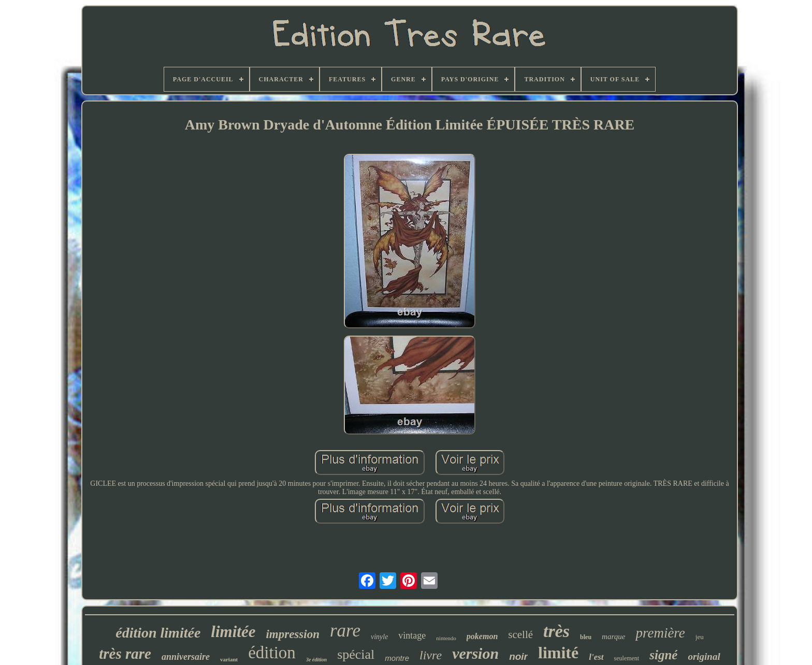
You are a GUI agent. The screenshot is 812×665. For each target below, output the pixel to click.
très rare (125, 654)
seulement (627, 658)
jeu (700, 637)
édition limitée (158, 633)
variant (229, 659)
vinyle (379, 637)
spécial (356, 654)
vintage (412, 635)
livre (431, 655)
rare (345, 631)
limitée (233, 632)
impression (293, 634)
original (704, 656)
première (660, 633)
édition (272, 653)
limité (558, 653)
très (556, 631)
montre (397, 658)
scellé (520, 634)
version (475, 653)
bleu (586, 637)
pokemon (482, 636)
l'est (596, 657)
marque (613, 637)
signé (663, 655)
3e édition (316, 660)
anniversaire (186, 657)
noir (518, 656)
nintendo (446, 638)
